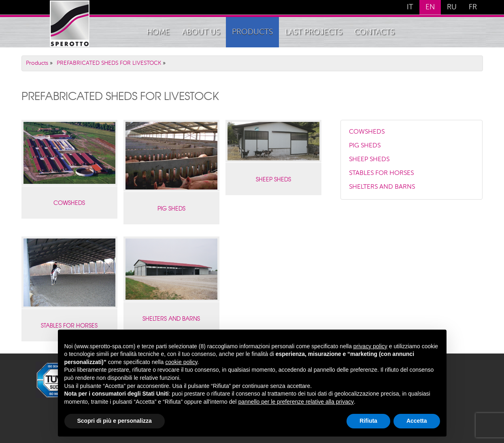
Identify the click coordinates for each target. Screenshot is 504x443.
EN (430, 7)
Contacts (374, 32)
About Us (201, 32)
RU (452, 7)
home (158, 32)
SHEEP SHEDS (273, 179)
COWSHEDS (69, 202)
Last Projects (314, 32)
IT (410, 7)
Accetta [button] (417, 421)
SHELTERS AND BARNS (171, 318)
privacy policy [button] (370, 346)
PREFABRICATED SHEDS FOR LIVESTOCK (109, 63)
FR (473, 7)
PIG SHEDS (171, 208)
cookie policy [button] (181, 362)
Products (252, 32)
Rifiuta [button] (368, 421)
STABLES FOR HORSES (381, 173)
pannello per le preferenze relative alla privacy (296, 402)
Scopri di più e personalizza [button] (115, 421)
